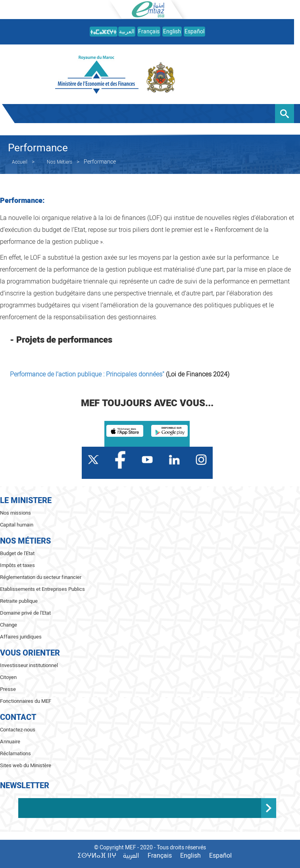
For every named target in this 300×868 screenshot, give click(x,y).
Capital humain (17, 525)
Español (194, 32)
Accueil (20, 162)
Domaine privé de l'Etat (25, 613)
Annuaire (10, 742)
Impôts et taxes (17, 565)
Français (149, 32)
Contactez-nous (18, 730)
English (172, 32)
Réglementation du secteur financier (41, 577)
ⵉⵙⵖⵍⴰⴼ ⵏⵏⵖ (97, 856)
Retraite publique (19, 601)
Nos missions (15, 513)
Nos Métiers (60, 162)
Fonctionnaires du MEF (26, 701)
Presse (8, 689)
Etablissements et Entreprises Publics (42, 589)
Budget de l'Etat (17, 553)
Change (9, 625)
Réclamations (15, 753)
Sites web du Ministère (26, 765)
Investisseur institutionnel (29, 665)
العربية (127, 32)
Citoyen (8, 677)
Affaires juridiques (21, 637)
